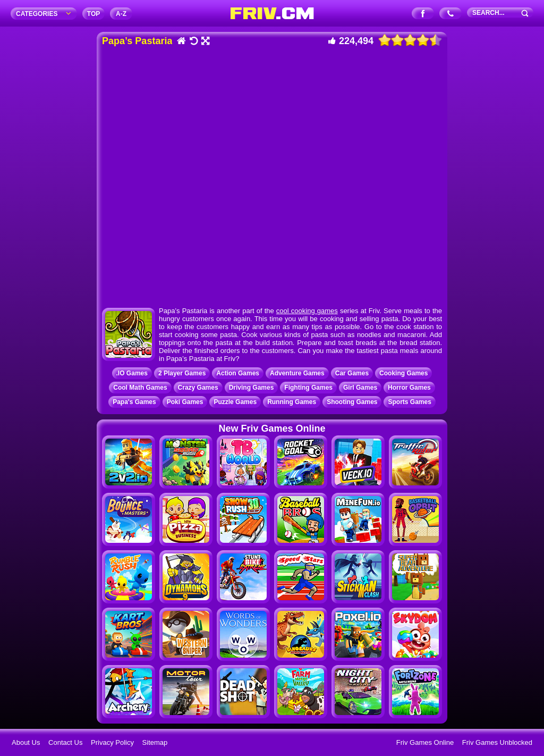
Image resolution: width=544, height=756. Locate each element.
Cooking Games (403, 373)
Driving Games (252, 388)
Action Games (238, 373)
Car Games (352, 373)
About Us (26, 742)
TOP (93, 14)
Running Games (292, 402)
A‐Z (121, 14)
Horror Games (409, 388)
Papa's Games (134, 402)
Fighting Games (308, 388)
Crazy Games (198, 388)
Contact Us (65, 742)
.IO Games (132, 373)
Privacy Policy (112, 742)
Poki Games (185, 402)
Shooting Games (352, 402)
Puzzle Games (235, 402)
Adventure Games (297, 373)
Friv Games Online (425, 742)
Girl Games (360, 388)
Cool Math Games (140, 388)
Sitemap (155, 742)
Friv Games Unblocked (497, 742)
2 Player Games (182, 373)
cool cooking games (307, 311)
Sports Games (409, 402)
